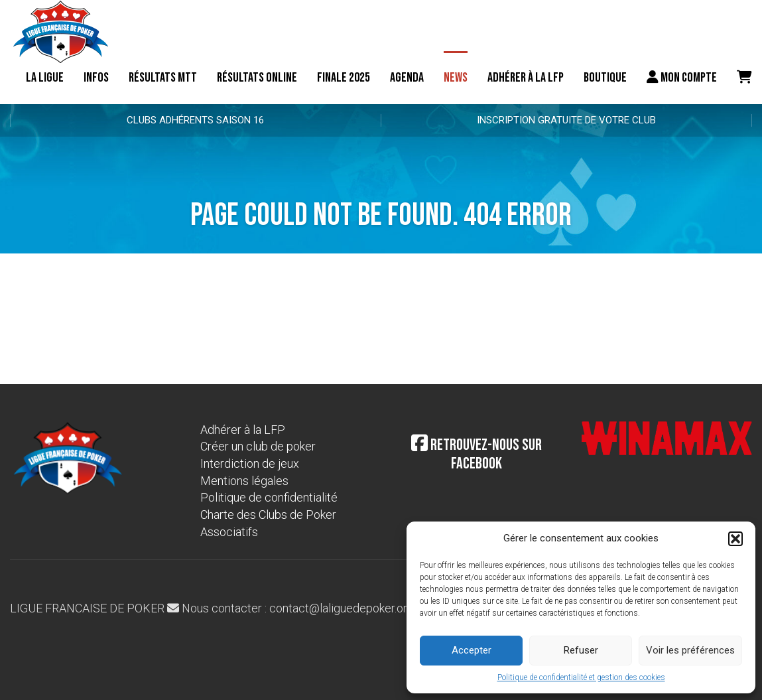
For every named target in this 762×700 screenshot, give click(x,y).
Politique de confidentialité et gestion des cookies (581, 677)
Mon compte (682, 78)
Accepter (472, 650)
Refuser (581, 650)
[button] (735, 539)
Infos (96, 78)
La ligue (45, 78)
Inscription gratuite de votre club (566, 120)
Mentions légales (244, 481)
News (456, 78)
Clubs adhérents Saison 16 (195, 120)
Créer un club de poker (258, 446)
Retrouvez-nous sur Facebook (476, 455)
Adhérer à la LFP (526, 78)
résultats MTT (163, 78)
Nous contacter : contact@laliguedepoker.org (290, 608)
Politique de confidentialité (269, 497)
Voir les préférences (690, 650)
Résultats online (257, 78)
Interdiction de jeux (250, 463)
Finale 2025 (344, 78)
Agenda (407, 78)
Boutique (605, 78)
